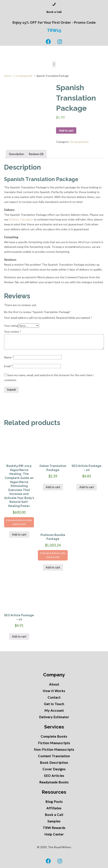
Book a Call (54, 12)
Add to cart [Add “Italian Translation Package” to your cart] (53, 487)
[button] (54, 64)
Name (9, 357)
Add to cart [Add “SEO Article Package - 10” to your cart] (19, 636)
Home (8, 76)
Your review (13, 332)
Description (16, 154)
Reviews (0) (36, 154)
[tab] (16, 154)
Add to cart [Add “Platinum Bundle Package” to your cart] (53, 567)
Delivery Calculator (21, 219)
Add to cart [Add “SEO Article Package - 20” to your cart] (87, 487)
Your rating (11, 326)
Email (8, 366)
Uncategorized (24, 76)
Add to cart (66, 130)
